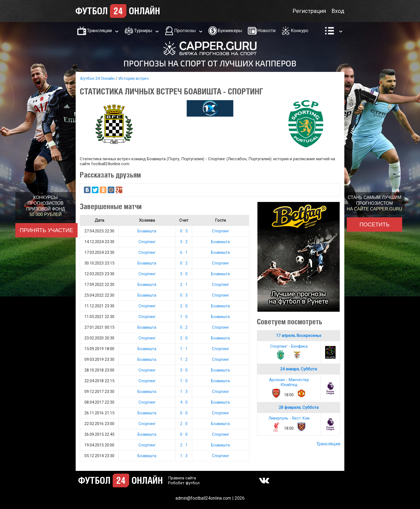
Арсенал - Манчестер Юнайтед (289, 382)
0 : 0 (184, 413)
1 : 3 (184, 392)
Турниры (143, 30)
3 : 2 (184, 242)
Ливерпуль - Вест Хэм (289, 418)
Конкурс (300, 30)
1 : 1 (184, 349)
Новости (266, 30)
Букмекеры (230, 30)
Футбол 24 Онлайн (97, 78)
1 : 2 (184, 359)
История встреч (134, 78)
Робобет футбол (184, 483)
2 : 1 (184, 285)
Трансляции (99, 30)
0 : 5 (184, 231)
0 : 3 (184, 295)
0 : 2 (184, 263)
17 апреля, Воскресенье (299, 336)
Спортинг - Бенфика (289, 346)
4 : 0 (184, 402)
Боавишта (147, 231)
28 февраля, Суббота (299, 407)
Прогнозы (185, 30)
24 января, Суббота (299, 369)
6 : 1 (184, 252)
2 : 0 (184, 306)
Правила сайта (182, 478)
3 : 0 (184, 274)
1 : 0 (184, 317)
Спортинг (221, 231)
